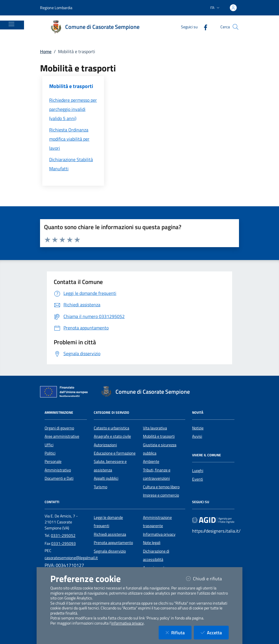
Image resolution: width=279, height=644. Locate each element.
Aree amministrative (62, 436)
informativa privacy (127, 623)
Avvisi (197, 436)
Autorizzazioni (105, 445)
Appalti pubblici (106, 478)
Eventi (198, 479)
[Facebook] (203, 27)
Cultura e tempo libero (161, 487)
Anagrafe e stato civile (112, 436)
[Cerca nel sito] (236, 27)
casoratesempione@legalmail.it (71, 558)
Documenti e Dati (59, 478)
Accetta (215, 632)
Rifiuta (179, 632)
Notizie (198, 428)
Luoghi (198, 471)
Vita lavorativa (155, 428)
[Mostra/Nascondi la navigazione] (11, 24)
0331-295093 (63, 543)
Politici (50, 453)
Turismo (100, 487)
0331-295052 (63, 535)
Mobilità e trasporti (159, 436)
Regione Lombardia (56, 8)
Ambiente (151, 461)
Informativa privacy (159, 534)
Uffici (49, 445)
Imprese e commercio (161, 495)
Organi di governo (59, 428)
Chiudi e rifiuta (207, 578)
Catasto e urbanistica (111, 428)
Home (46, 51)
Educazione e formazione (115, 453)
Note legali (152, 543)
